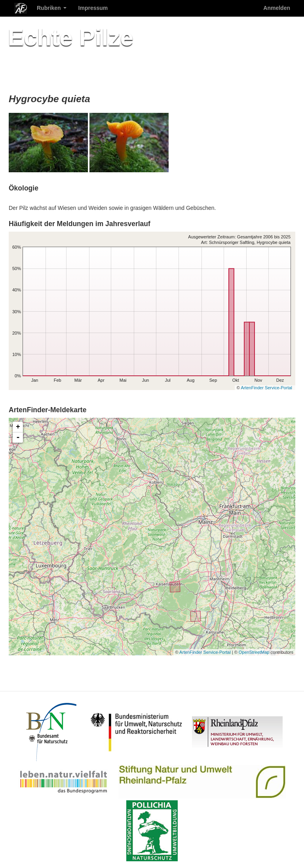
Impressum (93, 8)
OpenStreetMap (254, 652)
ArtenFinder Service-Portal (266, 388)
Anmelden (277, 8)
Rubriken (52, 8)
